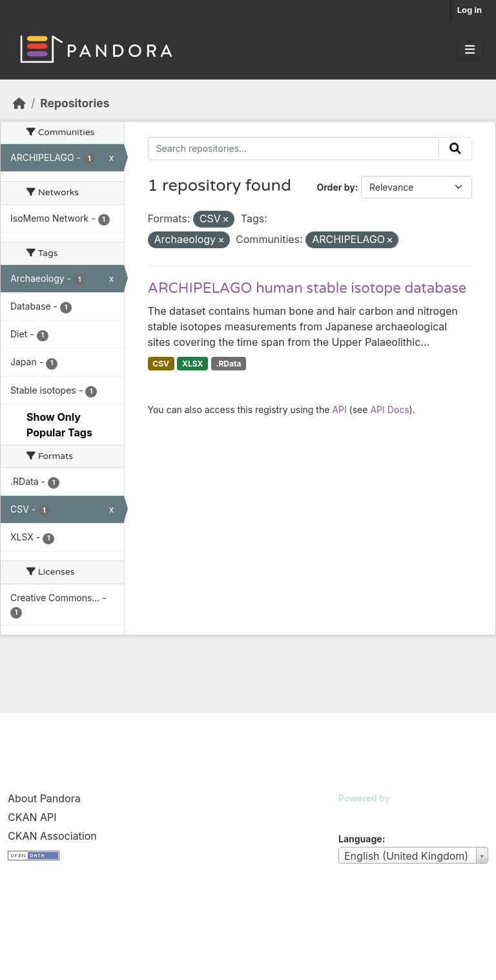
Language (360, 839)
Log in (470, 10)
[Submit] (455, 149)
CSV (161, 364)
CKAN (360, 814)
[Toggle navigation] (470, 50)
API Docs (389, 410)
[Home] (19, 103)
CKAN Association (52, 836)
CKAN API (32, 817)
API (339, 410)
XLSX (192, 364)
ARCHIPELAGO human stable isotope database (307, 288)
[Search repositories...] (294, 149)
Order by (336, 187)
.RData (228, 364)
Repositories (75, 103)
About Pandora (44, 798)
